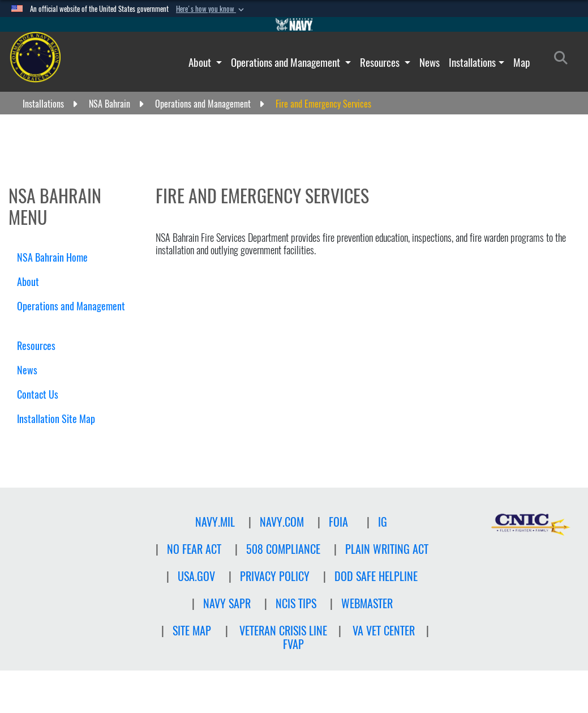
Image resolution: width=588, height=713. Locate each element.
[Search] (564, 60)
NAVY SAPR (227, 603)
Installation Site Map (56, 419)
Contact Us (38, 394)
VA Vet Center (384, 631)
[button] (211, 9)
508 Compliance (283, 549)
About (201, 62)
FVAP (293, 644)
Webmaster (367, 603)
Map (522, 62)
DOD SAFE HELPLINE (376, 576)
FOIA (338, 522)
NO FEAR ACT (194, 549)
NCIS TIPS (296, 603)
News (430, 62)
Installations (472, 62)
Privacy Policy (275, 576)
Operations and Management (287, 62)
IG (383, 522)
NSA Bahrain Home (52, 257)
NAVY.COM (282, 522)
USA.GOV (196, 576)
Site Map (192, 631)
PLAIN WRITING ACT (387, 549)
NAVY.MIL (215, 522)
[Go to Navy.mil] (294, 24)
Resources (381, 62)
